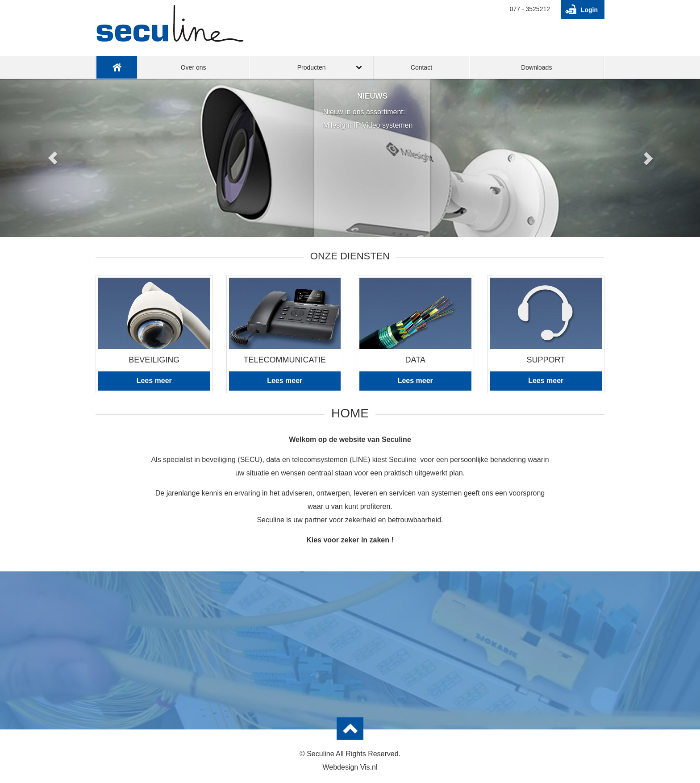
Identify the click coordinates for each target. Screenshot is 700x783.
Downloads (536, 67)
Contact (421, 67)
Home (117, 67)
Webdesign (340, 767)
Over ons (194, 67)
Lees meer (154, 381)
